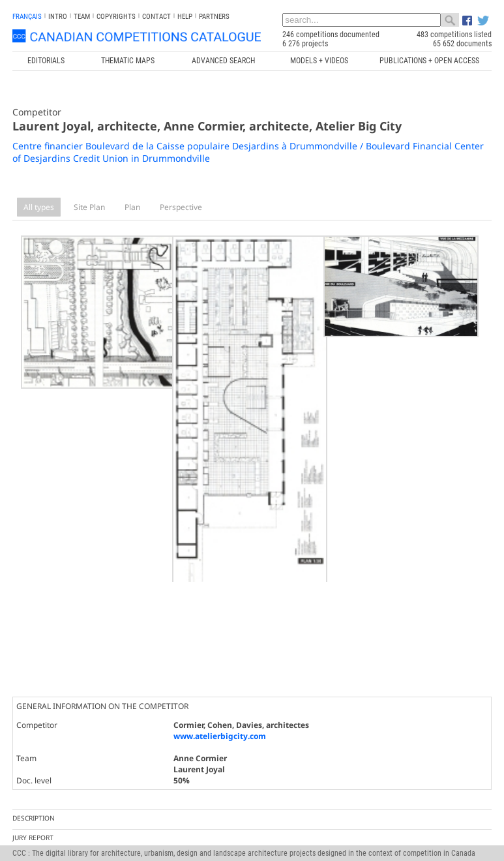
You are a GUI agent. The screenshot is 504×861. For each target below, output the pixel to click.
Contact (156, 17)
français (27, 17)
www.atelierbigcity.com (220, 683)
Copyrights (116, 17)
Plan (132, 207)
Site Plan (89, 207)
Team (82, 17)
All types (39, 207)
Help (185, 17)
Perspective (181, 207)
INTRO (58, 17)
